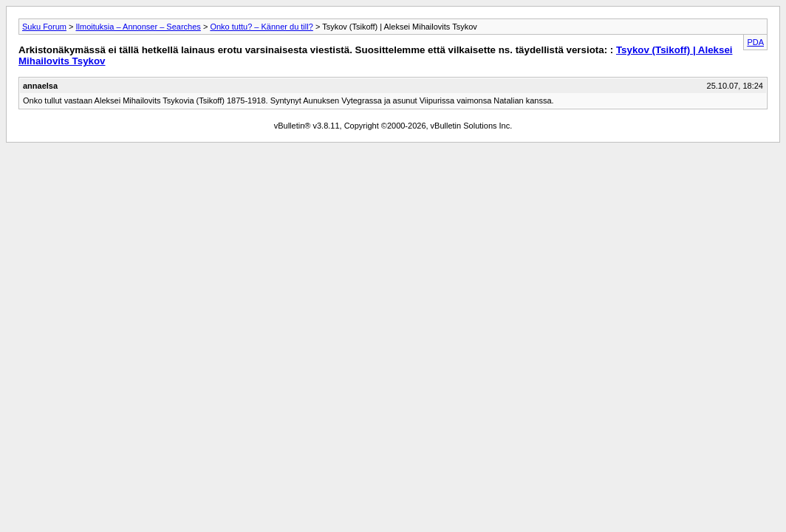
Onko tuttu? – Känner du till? (261, 27)
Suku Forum (44, 27)
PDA (755, 42)
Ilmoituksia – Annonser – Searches (138, 27)
